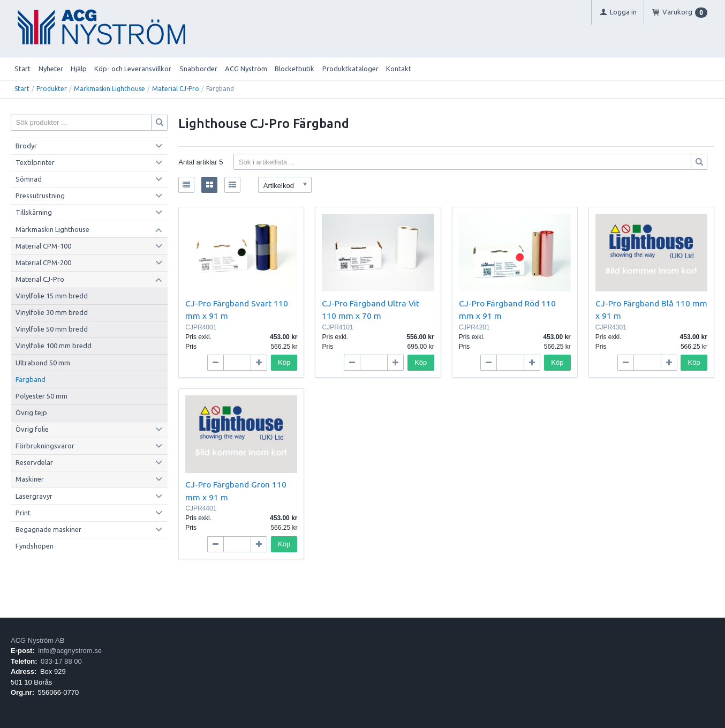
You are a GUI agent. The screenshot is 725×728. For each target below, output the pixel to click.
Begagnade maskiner (48, 529)
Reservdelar (34, 462)
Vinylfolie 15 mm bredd (52, 296)
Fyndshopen (35, 546)
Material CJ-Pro (176, 89)
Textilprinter (35, 162)
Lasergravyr (34, 496)
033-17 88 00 (61, 661)
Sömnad (29, 179)
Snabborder (198, 69)
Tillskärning (34, 212)
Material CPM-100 (43, 246)
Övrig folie (32, 429)
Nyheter (51, 69)
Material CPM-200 (43, 262)
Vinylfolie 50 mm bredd (52, 329)
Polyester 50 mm (41, 396)
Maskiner (30, 479)
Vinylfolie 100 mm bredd (54, 346)
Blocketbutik (294, 69)
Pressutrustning (40, 196)
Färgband (31, 379)
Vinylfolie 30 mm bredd (52, 312)
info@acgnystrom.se (70, 651)
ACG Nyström (246, 69)
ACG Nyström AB (37, 640)
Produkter (52, 89)
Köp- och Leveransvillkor (133, 69)
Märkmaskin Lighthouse (109, 89)
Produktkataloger (350, 69)
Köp (284, 362)
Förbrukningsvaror (45, 446)
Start (22, 69)
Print (23, 513)
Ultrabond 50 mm (43, 363)
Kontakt (399, 69)
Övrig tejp (31, 412)
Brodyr (26, 146)
